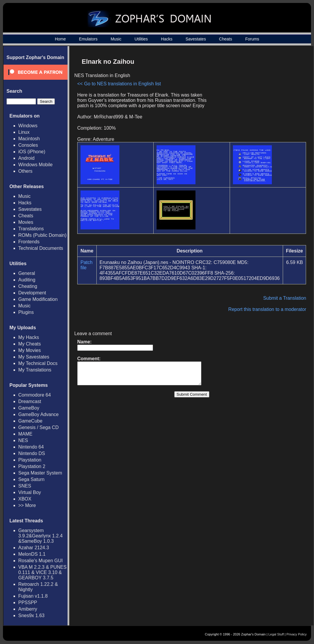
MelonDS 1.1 (32, 554)
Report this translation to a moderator (267, 309)
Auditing (27, 280)
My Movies (29, 350)
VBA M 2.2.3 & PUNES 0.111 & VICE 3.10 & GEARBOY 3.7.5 (42, 572)
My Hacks (29, 337)
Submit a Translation (285, 298)
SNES (25, 486)
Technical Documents (41, 248)
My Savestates (34, 357)
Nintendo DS (32, 453)
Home (60, 39)
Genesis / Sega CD (38, 427)
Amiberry (28, 609)
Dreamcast (30, 401)
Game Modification (38, 299)
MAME (25, 434)
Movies (26, 222)
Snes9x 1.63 (31, 616)
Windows (28, 126)
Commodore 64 (34, 395)
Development (32, 293)
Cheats (226, 39)
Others (25, 171)
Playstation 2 (32, 466)
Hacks (167, 39)
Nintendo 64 (31, 447)
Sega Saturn (31, 479)
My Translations (35, 370)
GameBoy (29, 408)
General (27, 273)
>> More (27, 505)
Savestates (196, 39)
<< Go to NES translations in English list (119, 84)
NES (23, 440)
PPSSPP (28, 603)
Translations (31, 229)
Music (116, 39)
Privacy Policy (297, 634)
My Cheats (29, 344)
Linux (24, 132)
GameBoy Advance (38, 414)
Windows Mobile (35, 165)
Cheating (28, 286)
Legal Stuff (276, 634)
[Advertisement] (256, 96)
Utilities (141, 39)
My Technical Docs (38, 363)
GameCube (30, 421)
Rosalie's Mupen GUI (41, 561)
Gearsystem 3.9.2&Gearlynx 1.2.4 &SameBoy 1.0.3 (40, 536)
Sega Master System (40, 473)
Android (26, 158)
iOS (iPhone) (32, 152)
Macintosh (29, 139)
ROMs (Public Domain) (42, 235)
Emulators (88, 39)
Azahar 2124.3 (34, 548)
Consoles (28, 145)
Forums (252, 39)
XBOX (25, 499)
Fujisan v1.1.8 (33, 596)
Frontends (29, 242)
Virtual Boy (30, 492)
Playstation (30, 460)
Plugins (26, 312)
